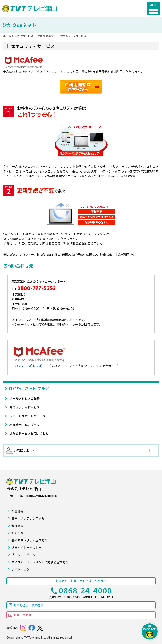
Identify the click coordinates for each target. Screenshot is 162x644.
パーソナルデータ (23, 555)
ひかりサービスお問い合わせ (29, 433)
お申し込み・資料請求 (29, 605)
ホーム (7, 36)
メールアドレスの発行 (25, 398)
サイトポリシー (22, 569)
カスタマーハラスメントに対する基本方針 (40, 562)
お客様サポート (21, 451)
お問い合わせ (23, 615)
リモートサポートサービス (28, 416)
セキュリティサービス (25, 407)
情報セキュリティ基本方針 (29, 540)
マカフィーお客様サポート (30, 366)
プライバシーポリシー (26, 547)
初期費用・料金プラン (25, 425)
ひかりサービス (24, 36)
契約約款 (17, 533)
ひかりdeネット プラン (29, 388)
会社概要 (17, 526)
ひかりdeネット (47, 36)
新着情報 (17, 511)
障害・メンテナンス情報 (28, 518)
